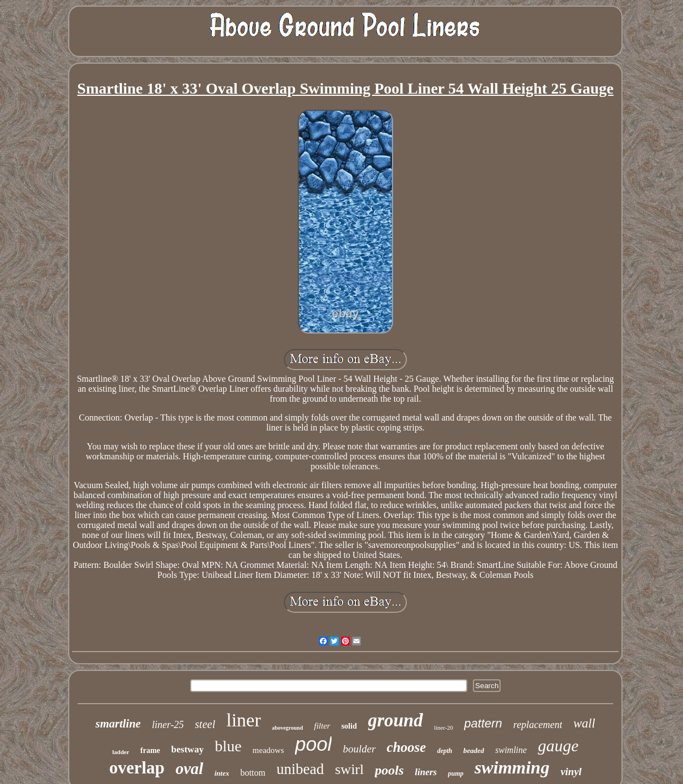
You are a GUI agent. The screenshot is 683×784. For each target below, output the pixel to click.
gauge (558, 745)
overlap (137, 768)
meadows (269, 750)
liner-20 (444, 727)
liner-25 (168, 725)
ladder (121, 752)
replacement (538, 725)
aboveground (288, 728)
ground (396, 720)
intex (222, 773)
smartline (118, 724)
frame (150, 750)
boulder (359, 749)
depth (444, 751)
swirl (349, 769)
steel (205, 724)
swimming (512, 767)
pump (456, 773)
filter (322, 726)
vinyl (571, 772)
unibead (300, 769)
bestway (188, 749)
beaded (474, 750)
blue (228, 746)
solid (349, 726)
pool (313, 744)
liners (426, 772)
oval (190, 768)
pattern (483, 723)
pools (389, 770)
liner (243, 720)
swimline (511, 750)
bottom (253, 773)
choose (407, 747)
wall (584, 723)
